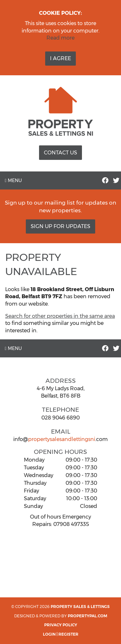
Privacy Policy (61, 625)
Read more (60, 38)
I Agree (60, 58)
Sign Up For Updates (60, 226)
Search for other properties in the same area (60, 316)
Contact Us (60, 153)
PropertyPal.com (87, 616)
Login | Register (61, 634)
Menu (13, 180)
